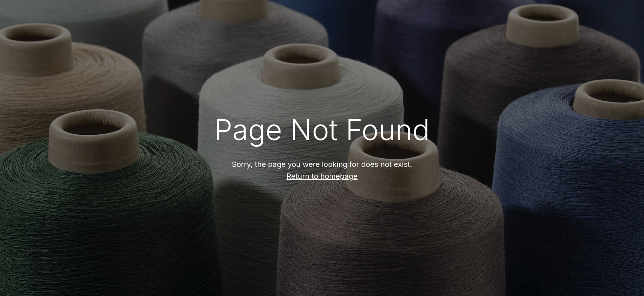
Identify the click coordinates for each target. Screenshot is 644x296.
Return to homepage (322, 176)
